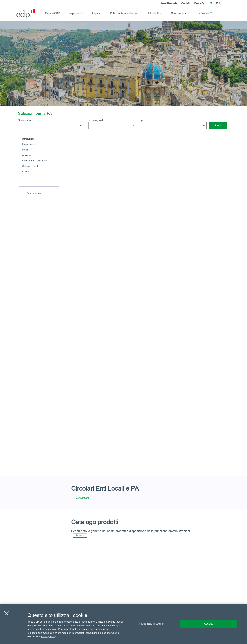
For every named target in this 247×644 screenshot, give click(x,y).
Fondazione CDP (205, 13)
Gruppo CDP (52, 13)
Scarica (80, 535)
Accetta (209, 624)
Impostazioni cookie (151, 624)
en (218, 3)
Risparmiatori (76, 13)
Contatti (186, 3)
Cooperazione (179, 13)
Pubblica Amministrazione (125, 13)
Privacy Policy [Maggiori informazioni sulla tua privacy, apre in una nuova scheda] (48, 636)
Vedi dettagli (82, 498)
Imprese (97, 13)
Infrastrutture (155, 13)
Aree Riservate (169, 3)
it (211, 3)
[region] (123, 624)
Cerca (199, 3)
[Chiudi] (6, 613)
